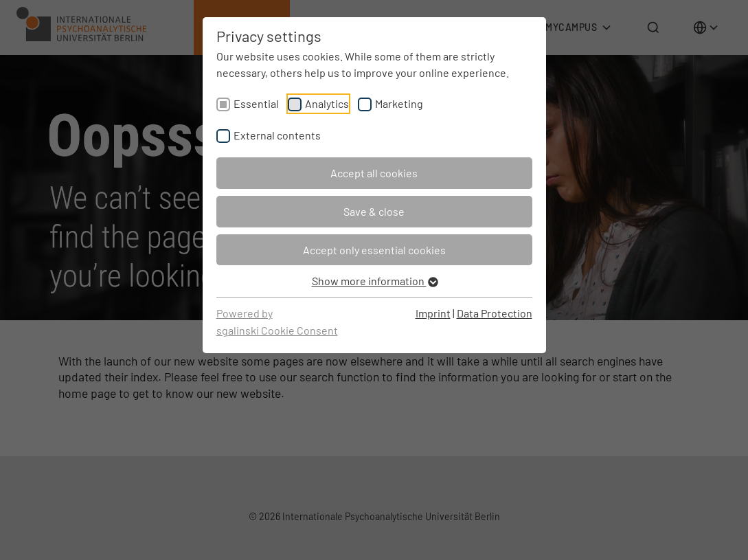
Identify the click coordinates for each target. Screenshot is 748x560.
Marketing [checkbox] (399, 103)
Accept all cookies (374, 173)
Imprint (433, 313)
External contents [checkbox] (277, 135)
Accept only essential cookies (374, 250)
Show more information (374, 281)
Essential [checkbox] (256, 103)
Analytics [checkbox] (327, 103)
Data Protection (495, 313)
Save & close (374, 211)
